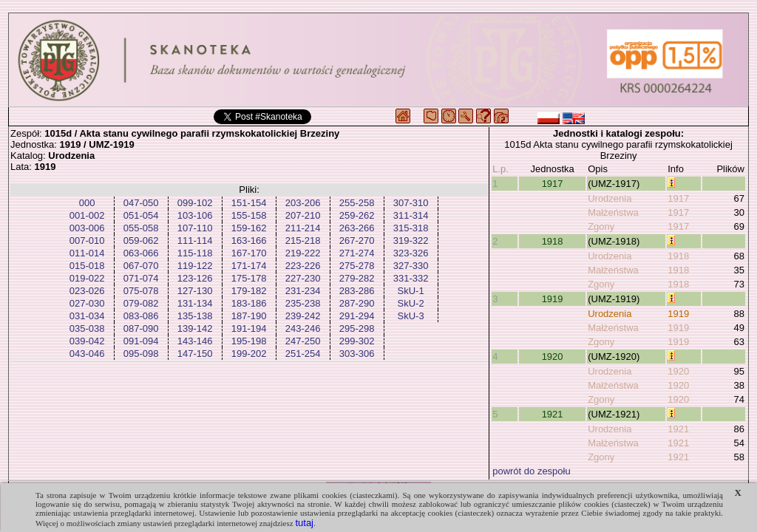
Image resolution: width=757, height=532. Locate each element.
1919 (553, 299)
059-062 (141, 241)
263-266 (357, 228)
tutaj (304, 523)
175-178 (249, 278)
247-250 (303, 341)
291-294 (357, 316)
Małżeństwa (613, 212)
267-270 (357, 241)
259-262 (357, 215)
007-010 (87, 241)
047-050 (141, 203)
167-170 (249, 253)
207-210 (303, 215)
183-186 (249, 303)
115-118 (195, 253)
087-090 (141, 328)
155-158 (249, 215)
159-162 (249, 228)
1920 (553, 357)
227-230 (303, 278)
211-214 (303, 228)
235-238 (303, 303)
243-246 (303, 328)
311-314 (411, 215)
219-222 (303, 253)
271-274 (357, 253)
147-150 (195, 354)
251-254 (303, 354)
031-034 (87, 316)
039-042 (87, 341)
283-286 (357, 291)
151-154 (249, 203)
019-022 (87, 278)
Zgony (601, 226)
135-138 (195, 316)
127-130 (195, 291)
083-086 (141, 316)
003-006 (87, 228)
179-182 (249, 291)
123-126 (195, 278)
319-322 (411, 241)
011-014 (87, 253)
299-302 (357, 341)
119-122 (195, 266)
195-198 (249, 341)
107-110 (195, 228)
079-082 (141, 303)
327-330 (411, 266)
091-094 (141, 341)
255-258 (357, 203)
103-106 (195, 215)
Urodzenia (610, 198)
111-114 (195, 241)
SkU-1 (411, 291)
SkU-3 (411, 316)
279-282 (357, 278)
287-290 (357, 303)
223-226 (303, 266)
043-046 (87, 354)
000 (87, 203)
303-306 (357, 354)
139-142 (195, 328)
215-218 (303, 241)
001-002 (87, 215)
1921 (553, 414)
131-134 (195, 303)
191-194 (249, 328)
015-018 (87, 266)
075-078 (141, 291)
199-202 (249, 354)
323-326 (411, 253)
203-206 (303, 203)
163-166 (249, 241)
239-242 (303, 316)
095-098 (141, 354)
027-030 (87, 303)
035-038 (87, 328)
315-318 (411, 228)
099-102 (195, 203)
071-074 (141, 278)
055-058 (141, 228)
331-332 (411, 278)
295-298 (357, 328)
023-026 (87, 291)
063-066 (141, 253)
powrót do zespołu (532, 471)
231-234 (303, 291)
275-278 (357, 266)
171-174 (249, 266)
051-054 (141, 215)
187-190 (249, 316)
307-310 (411, 203)
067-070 (141, 266)
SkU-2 (411, 303)
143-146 (195, 341)
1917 (553, 184)
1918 (553, 241)
